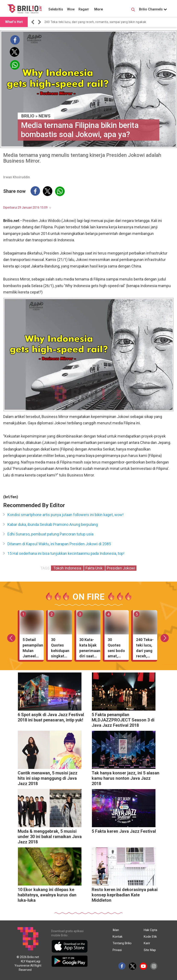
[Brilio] (25, 9)
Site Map (150, 950)
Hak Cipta (150, 930)
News (45, 116)
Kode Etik (150, 937)
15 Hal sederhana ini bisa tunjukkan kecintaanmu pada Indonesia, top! (66, 553)
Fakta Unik (94, 568)
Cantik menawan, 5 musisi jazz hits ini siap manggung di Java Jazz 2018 (48, 778)
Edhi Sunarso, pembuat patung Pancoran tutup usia (50, 534)
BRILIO (28, 116)
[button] (33, 22)
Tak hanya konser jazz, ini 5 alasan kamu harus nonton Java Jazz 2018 (125, 778)
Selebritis (56, 9)
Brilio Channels (153, 9)
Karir (147, 943)
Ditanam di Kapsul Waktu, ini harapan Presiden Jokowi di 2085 (59, 544)
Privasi (117, 950)
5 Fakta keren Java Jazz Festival (124, 831)
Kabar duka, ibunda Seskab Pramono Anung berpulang (53, 524)
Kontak (118, 937)
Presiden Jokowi (121, 568)
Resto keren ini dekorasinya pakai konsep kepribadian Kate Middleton (125, 895)
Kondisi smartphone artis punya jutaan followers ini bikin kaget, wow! (65, 515)
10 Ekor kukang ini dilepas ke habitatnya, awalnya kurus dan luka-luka (47, 895)
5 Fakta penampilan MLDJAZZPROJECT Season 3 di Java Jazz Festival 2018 (123, 720)
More (99, 9)
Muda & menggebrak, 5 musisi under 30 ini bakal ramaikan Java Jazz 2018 (50, 837)
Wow (71, 9)
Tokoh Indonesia (67, 568)
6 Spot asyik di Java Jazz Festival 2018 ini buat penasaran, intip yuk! (51, 717)
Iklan (116, 930)
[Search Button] (133, 10)
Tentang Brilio (122, 943)
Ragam (84, 9)
